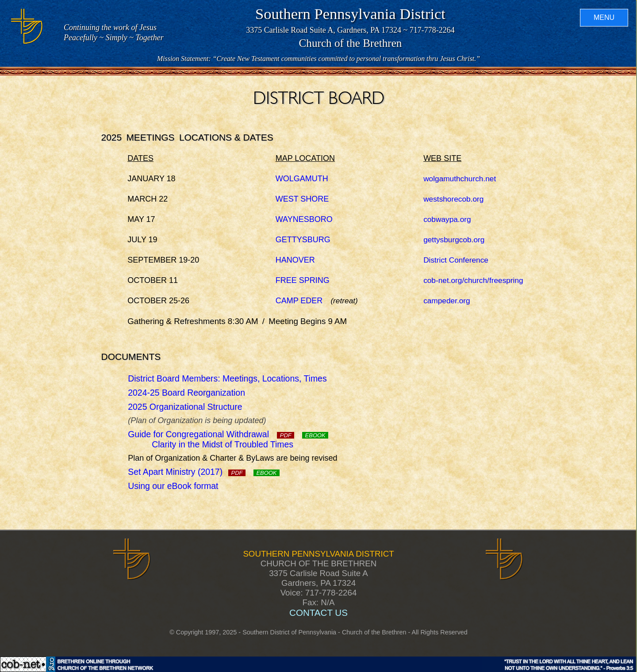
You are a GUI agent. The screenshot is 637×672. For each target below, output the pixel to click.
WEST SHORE (302, 199)
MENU (604, 18)
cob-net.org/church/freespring (473, 280)
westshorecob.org (453, 199)
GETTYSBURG (303, 240)
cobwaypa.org (447, 219)
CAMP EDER (299, 301)
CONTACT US (318, 613)
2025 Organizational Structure (185, 407)
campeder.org (447, 301)
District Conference (456, 260)
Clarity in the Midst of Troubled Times (223, 444)
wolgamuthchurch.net (460, 179)
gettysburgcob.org (454, 240)
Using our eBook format (173, 486)
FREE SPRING (303, 280)
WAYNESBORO (304, 219)
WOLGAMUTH (302, 179)
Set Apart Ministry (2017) (187, 472)
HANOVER (295, 260)
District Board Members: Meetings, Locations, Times (227, 378)
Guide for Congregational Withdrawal (211, 434)
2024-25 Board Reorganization (186, 393)
